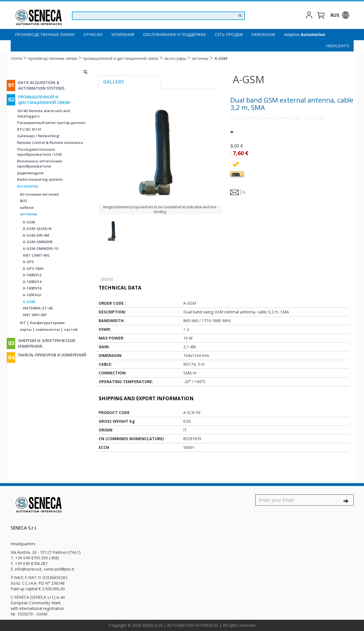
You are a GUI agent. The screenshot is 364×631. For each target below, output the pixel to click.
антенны (201, 58)
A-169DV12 (32, 275)
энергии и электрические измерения (47, 343)
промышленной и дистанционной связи (121, 58)
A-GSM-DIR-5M (36, 235)
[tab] (237, 174)
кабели (27, 207)
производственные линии (45, 34)
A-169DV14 (32, 282)
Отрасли (93, 34)
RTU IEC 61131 (29, 129)
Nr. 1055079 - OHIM (29, 614)
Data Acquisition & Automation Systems (41, 85)
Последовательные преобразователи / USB (39, 152)
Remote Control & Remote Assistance (50, 143)
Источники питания (39, 194)
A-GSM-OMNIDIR (38, 242)
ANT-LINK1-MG (36, 255)
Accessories (28, 186)
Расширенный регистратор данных (51, 123)
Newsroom (263, 34)
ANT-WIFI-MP (35, 315)
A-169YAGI (32, 295)
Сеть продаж (229, 34)
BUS (24, 201)
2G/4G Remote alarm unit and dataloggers (44, 113)
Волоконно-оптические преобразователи (40, 164)
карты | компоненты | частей (49, 329)
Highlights (338, 46)
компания (123, 34)
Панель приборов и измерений (52, 355)
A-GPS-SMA (33, 268)
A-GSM (221, 58)
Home (17, 58)
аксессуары (176, 58)
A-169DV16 (32, 288)
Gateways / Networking (38, 136)
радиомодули (30, 173)
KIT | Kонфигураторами (42, 323)
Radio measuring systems (40, 179)
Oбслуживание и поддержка (174, 34)
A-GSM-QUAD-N (37, 229)
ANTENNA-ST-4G (38, 308)
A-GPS (28, 262)
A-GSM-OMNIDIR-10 (40, 248)
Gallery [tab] (114, 82)
